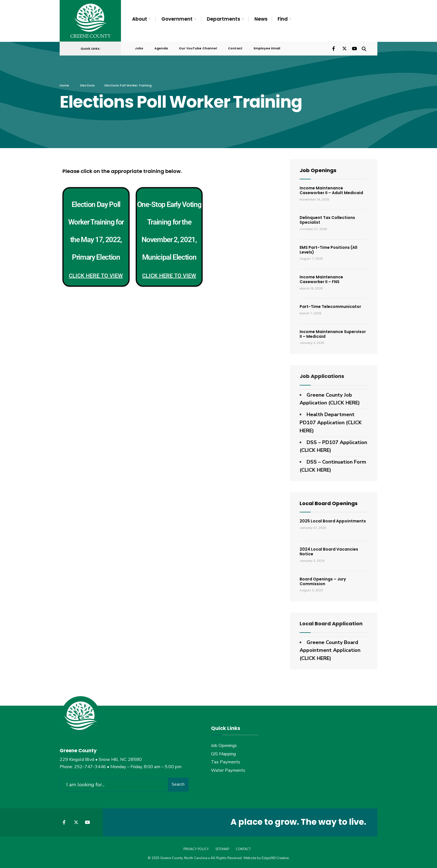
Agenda (161, 48)
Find (283, 19)
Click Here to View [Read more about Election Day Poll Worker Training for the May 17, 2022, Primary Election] (96, 275)
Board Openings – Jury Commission (323, 581)
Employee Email (267, 48)
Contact (235, 48)
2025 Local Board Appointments (333, 520)
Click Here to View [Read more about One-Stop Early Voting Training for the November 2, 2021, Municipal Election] (169, 275)
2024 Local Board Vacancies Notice (329, 551)
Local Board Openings (329, 502)
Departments (224, 19)
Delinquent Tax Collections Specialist (327, 219)
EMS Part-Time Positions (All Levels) (328, 249)
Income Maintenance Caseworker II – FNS (321, 279)
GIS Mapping (223, 753)
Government (177, 19)
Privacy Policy (196, 848)
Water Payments (228, 770)
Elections (88, 85)
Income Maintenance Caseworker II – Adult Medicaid (331, 190)
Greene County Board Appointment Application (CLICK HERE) (330, 650)
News (261, 19)
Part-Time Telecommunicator (330, 306)
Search (178, 783)
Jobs (139, 48)
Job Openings (318, 169)
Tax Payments (226, 761)
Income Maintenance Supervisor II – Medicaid (333, 333)
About (140, 19)
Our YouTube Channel (198, 48)
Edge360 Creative (275, 857)
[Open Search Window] (364, 48)
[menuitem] (144, 19)
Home (64, 85)
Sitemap (222, 848)
